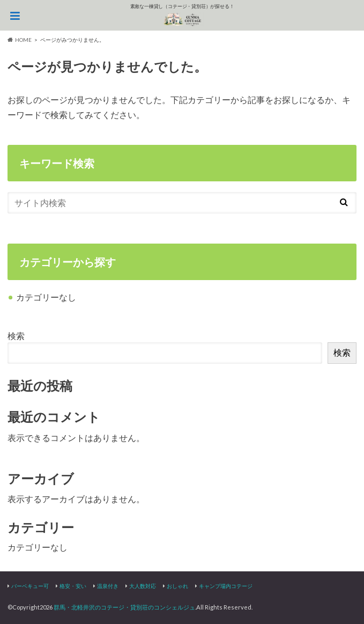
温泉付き (108, 586)
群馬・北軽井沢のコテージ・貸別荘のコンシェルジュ (124, 607)
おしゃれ (177, 586)
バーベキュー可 (30, 586)
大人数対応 (143, 586)
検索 (16, 336)
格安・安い (73, 586)
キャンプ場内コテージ (226, 586)
